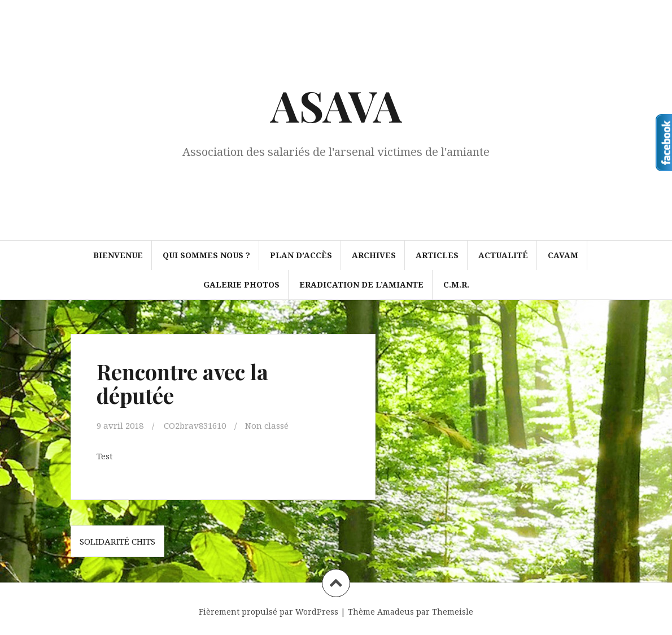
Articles (437, 255)
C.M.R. (456, 284)
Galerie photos (241, 284)
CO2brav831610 (195, 425)
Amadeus (396, 612)
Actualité (503, 255)
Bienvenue (118, 255)
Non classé (267, 425)
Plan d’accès (301, 255)
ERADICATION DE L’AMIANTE (361, 284)
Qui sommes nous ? (206, 255)
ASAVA (336, 105)
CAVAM (563, 255)
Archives (374, 255)
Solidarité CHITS (117, 541)
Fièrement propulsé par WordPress (269, 612)
